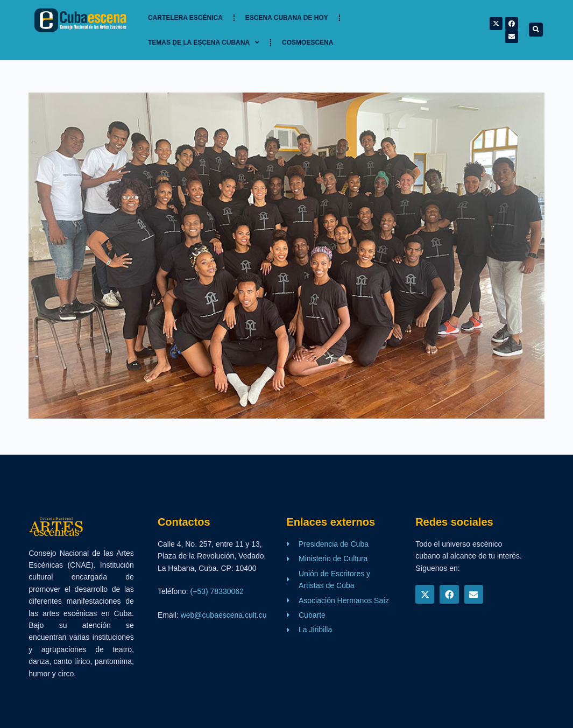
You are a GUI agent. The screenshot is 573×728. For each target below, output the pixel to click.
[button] (536, 30)
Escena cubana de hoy (287, 18)
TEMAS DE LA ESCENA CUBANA (204, 43)
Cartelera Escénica (185, 18)
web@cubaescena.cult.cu (224, 615)
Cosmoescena (307, 43)
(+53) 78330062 (217, 591)
